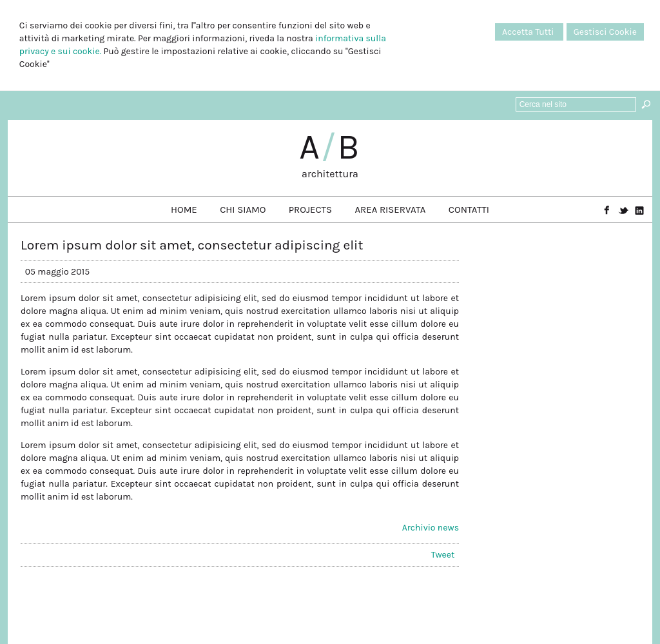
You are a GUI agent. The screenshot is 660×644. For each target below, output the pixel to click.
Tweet (443, 555)
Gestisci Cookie (605, 32)
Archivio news (431, 528)
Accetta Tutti (529, 32)
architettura (330, 174)
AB (330, 147)
